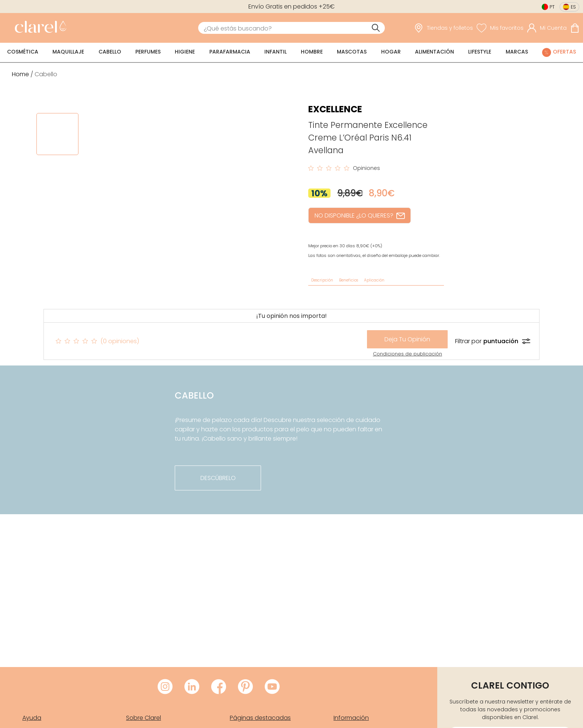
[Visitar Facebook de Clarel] (219, 687)
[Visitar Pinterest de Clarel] (245, 687)
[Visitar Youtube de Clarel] (272, 687)
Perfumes (148, 52)
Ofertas (564, 52)
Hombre (312, 52)
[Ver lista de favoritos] (500, 28)
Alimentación (434, 52)
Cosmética (23, 52)
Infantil (276, 52)
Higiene (185, 52)
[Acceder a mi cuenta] (547, 28)
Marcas (517, 52)
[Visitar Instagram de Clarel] (165, 687)
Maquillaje (68, 52)
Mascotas (352, 52)
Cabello (110, 52)
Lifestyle (480, 52)
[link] (39, 28)
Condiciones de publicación (408, 354)
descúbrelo (218, 478)
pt (552, 7)
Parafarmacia (230, 52)
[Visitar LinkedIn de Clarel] (192, 687)
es (573, 7)
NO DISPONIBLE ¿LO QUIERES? (360, 215)
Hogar (391, 52)
